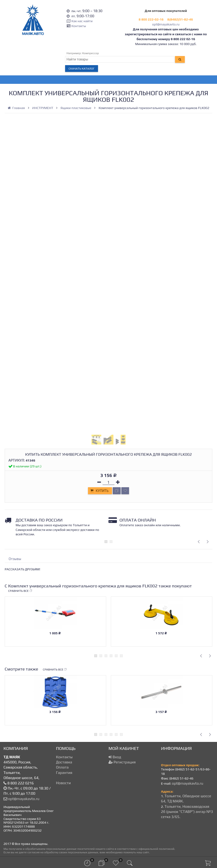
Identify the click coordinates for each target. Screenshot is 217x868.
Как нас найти (82, 21)
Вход (115, 757)
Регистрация (122, 762)
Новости (63, 783)
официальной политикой (156, 849)
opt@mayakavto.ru (166, 24)
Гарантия (64, 773)
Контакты (79, 26)
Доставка (64, 762)
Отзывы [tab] (15, 559)
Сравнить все (20, 591)
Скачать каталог (82, 69)
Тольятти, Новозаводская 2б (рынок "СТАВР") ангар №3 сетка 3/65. (187, 812)
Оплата (62, 767)
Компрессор (91, 53)
